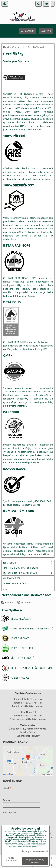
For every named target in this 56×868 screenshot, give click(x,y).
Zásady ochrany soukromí (35, 851)
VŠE (5, 588)
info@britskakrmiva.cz (32, 706)
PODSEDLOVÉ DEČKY (14, 583)
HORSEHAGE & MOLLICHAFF (29, 573)
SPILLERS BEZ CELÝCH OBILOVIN (20, 568)
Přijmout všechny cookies (35, 861)
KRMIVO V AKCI (11, 578)
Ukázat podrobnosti (12, 859)
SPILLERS (29, 562)
